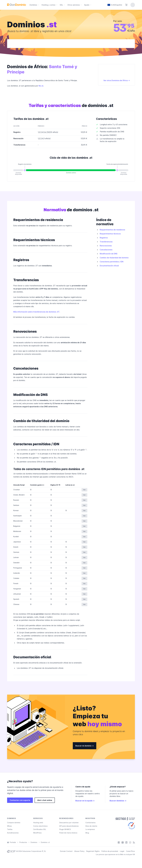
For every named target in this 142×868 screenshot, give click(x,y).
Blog (87, 833)
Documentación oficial (109, 266)
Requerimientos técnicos (110, 234)
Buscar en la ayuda (85, 801)
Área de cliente (91, 826)
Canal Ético (130, 851)
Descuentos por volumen (69, 823)
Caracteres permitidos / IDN (112, 262)
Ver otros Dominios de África (117, 80)
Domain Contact (66, 851)
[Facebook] (119, 842)
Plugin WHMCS (65, 829)
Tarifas (10, 829)
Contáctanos (90, 823)
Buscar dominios (118, 801)
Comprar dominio (14, 823)
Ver (84, 490)
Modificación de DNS (109, 254)
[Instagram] (130, 842)
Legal (122, 851)
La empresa (90, 829)
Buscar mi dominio (85, 746)
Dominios (35, 5)
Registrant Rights (93, 851)
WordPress (37, 833)
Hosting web (38, 823)
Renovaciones (106, 246)
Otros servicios (75, 5)
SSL (63, 5)
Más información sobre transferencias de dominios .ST (36, 312)
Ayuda (88, 5)
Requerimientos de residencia (112, 230)
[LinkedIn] (126, 842)
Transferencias (106, 242)
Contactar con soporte (20, 800)
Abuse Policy (79, 851)
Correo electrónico (40, 826)
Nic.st (41, 86)
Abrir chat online (45, 800)
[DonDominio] (17, 5)
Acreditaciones (13, 833)
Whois (9, 826)
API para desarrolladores (69, 826)
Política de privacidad (110, 851)
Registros (104, 238)
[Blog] (134, 842)
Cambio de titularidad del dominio (114, 258)
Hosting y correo (50, 5)
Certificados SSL (40, 829)
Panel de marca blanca (68, 833)
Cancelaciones (106, 250)
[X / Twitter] (123, 842)
